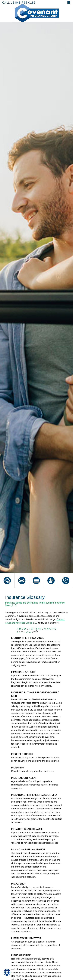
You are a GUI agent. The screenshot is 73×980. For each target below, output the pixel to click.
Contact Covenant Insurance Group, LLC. (35, 621)
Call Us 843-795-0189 (19, 3)
